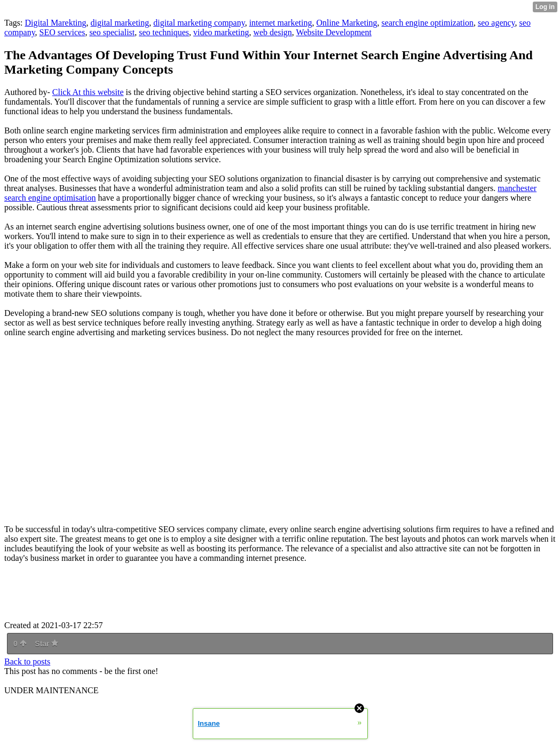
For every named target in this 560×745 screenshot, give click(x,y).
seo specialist (112, 32)
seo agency (496, 23)
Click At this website (88, 92)
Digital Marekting (55, 23)
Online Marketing (346, 23)
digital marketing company (199, 23)
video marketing (221, 32)
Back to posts (27, 661)
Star (46, 644)
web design (272, 32)
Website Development (334, 32)
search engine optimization (428, 23)
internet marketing (281, 23)
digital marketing (120, 23)
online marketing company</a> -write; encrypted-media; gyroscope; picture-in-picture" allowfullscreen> (154, 431)
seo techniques (164, 32)
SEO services (62, 32)
